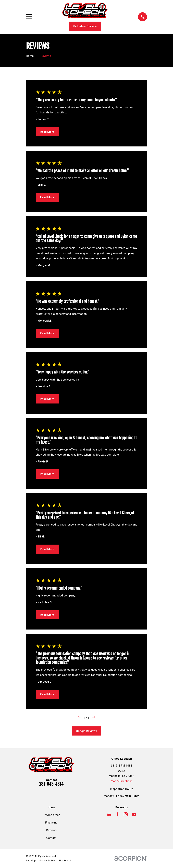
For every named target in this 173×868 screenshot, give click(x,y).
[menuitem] (31, 861)
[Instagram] (126, 814)
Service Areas (51, 815)
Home (51, 807)
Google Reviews (86, 731)
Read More (47, 132)
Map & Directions (122, 781)
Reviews (51, 830)
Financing (51, 822)
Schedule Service (85, 26)
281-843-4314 (51, 784)
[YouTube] (134, 814)
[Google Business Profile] (109, 814)
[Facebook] (117, 814)
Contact (51, 838)
